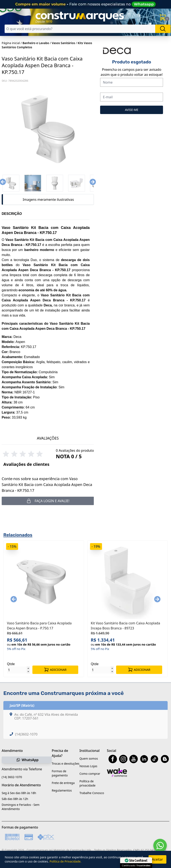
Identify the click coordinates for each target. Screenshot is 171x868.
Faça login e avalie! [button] (48, 501)
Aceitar (157, 859)
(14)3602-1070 (26, 734)
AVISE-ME (132, 110)
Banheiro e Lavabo (36, 43)
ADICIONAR (55, 670)
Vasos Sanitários (63, 43)
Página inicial (11, 43)
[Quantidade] (18, 670)
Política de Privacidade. (66, 861)
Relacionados (18, 535)
